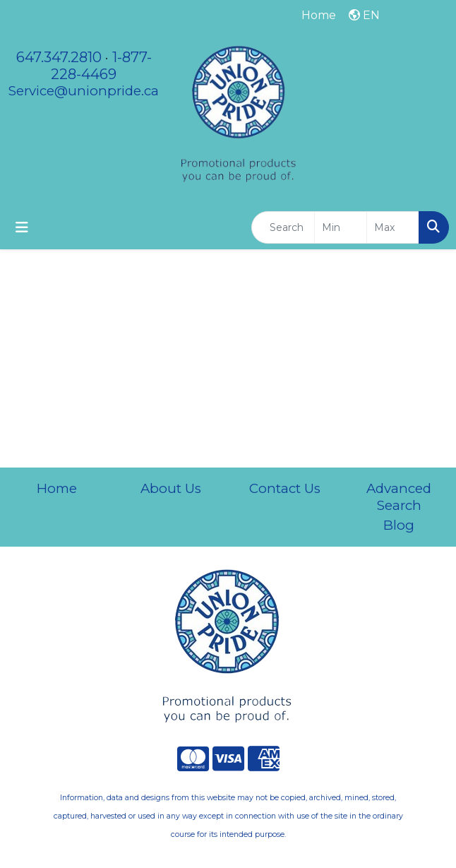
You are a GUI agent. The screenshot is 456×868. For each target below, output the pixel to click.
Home (57, 488)
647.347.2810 (59, 57)
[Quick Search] (283, 227)
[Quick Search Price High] (393, 227)
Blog (399, 525)
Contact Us (285, 488)
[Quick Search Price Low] (341, 227)
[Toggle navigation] (22, 227)
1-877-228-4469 (101, 66)
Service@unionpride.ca (84, 91)
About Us (171, 488)
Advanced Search (399, 497)
